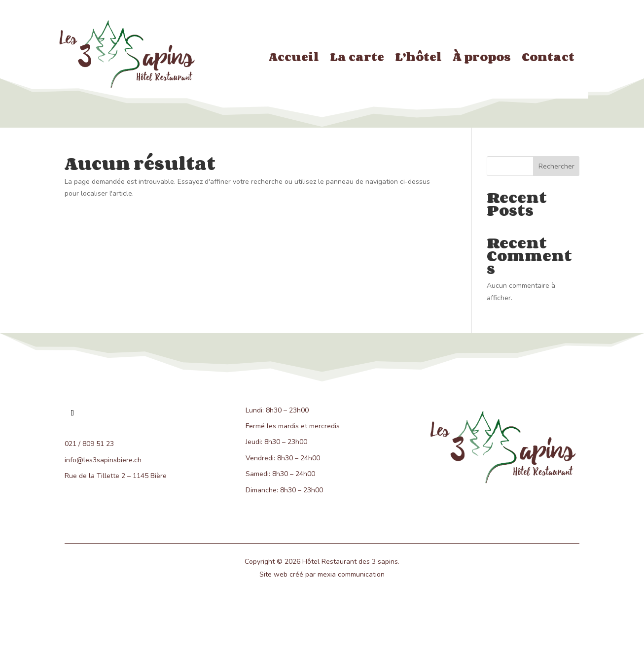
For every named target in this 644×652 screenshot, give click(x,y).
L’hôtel (418, 59)
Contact (548, 59)
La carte (357, 59)
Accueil (294, 59)
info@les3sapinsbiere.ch (103, 460)
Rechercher (556, 166)
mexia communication (351, 574)
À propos (482, 59)
